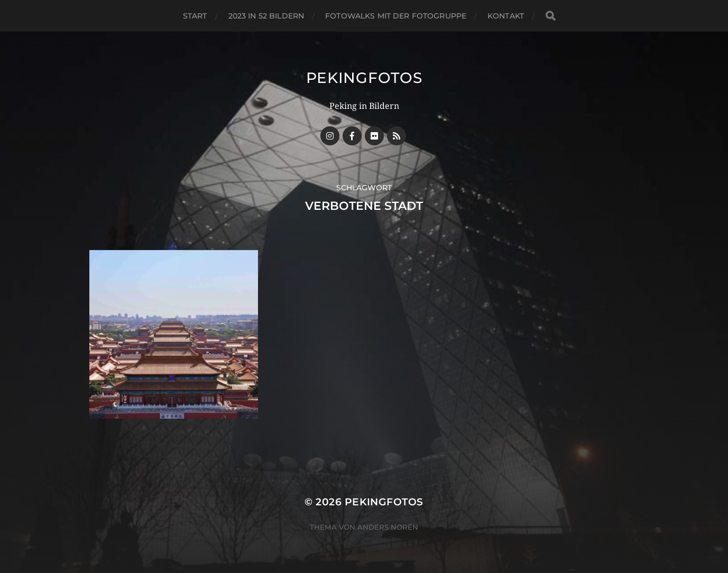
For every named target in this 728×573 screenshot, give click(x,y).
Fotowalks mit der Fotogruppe (396, 16)
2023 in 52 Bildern (266, 16)
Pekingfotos (364, 78)
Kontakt (506, 16)
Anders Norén (388, 527)
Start (195, 16)
